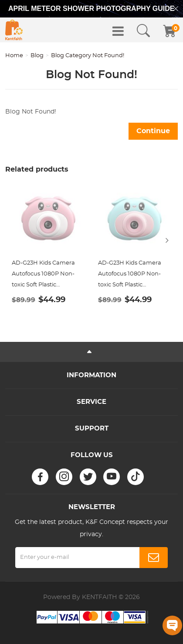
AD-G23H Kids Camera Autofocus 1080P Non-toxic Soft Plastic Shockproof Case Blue (130, 275)
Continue (153, 131)
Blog (37, 56)
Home (14, 56)
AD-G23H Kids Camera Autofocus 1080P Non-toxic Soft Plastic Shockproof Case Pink (43, 275)
